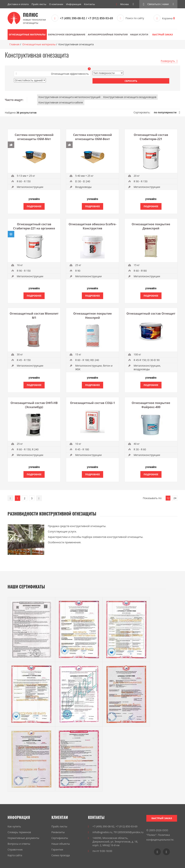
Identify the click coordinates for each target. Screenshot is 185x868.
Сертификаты (60, 838)
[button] (158, 4)
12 (168, 498)
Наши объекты (61, 844)
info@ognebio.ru (102, 832)
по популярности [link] (165, 112)
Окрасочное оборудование (67, 34)
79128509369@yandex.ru (128, 832)
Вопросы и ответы (19, 844)
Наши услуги (139, 34)
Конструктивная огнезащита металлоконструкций (69, 97)
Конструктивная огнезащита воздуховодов (130, 97)
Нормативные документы (23, 838)
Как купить (14, 826)
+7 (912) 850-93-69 (100, 18)
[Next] (39, 498)
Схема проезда (61, 855)
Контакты (89, 4)
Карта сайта (15, 855)
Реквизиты (58, 832)
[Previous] (10, 498)
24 (175, 498)
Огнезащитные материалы (27, 34)
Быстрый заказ (163, 34)
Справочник (15, 849)
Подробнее (34, 206)
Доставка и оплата (18, 4)
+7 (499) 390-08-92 (72, 18)
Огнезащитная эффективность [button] (70, 74)
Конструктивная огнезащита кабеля (61, 102)
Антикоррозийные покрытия (108, 34)
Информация (74, 4)
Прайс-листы (39, 4)
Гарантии (57, 849)
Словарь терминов (19, 832)
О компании (56, 4)
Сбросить (131, 81)
